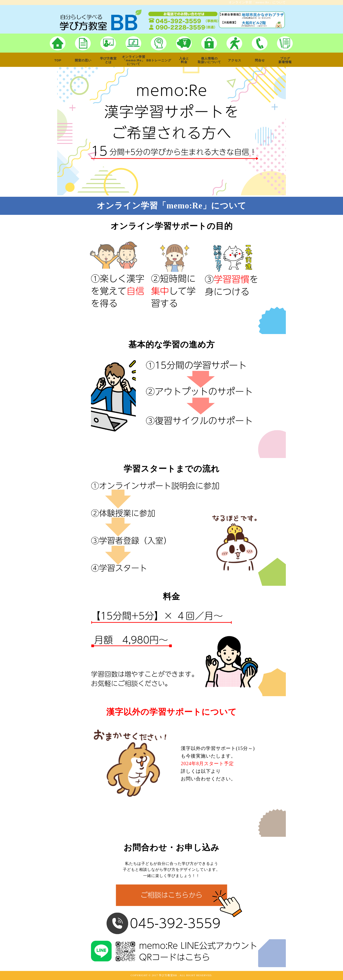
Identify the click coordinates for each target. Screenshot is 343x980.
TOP (58, 60)
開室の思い (83, 60)
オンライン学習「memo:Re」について (134, 60)
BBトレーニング (159, 60)
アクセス (235, 60)
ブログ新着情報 (285, 60)
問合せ (260, 60)
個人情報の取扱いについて (209, 60)
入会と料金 (184, 60)
